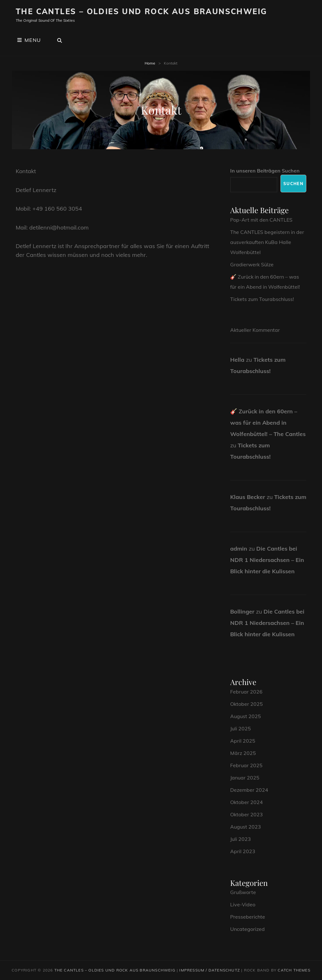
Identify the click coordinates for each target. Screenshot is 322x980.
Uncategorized (247, 929)
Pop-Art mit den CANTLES (261, 220)
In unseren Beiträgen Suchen (265, 171)
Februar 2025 (246, 765)
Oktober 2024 (247, 802)
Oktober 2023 (247, 814)
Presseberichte (248, 917)
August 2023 (246, 827)
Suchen (293, 184)
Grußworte (243, 892)
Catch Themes (294, 970)
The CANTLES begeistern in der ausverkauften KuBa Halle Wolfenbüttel (267, 242)
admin (239, 549)
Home (150, 63)
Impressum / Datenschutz (210, 970)
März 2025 (243, 753)
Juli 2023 (241, 839)
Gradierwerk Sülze (252, 264)
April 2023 (243, 851)
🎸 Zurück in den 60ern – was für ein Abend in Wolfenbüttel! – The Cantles (268, 423)
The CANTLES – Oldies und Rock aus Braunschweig (141, 11)
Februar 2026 (246, 692)
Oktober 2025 (247, 704)
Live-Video (243, 904)
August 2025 (246, 716)
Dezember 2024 (249, 790)
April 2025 (243, 741)
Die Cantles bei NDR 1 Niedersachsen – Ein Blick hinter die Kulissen (267, 560)
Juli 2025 (241, 728)
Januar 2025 (245, 778)
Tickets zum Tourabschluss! (262, 299)
